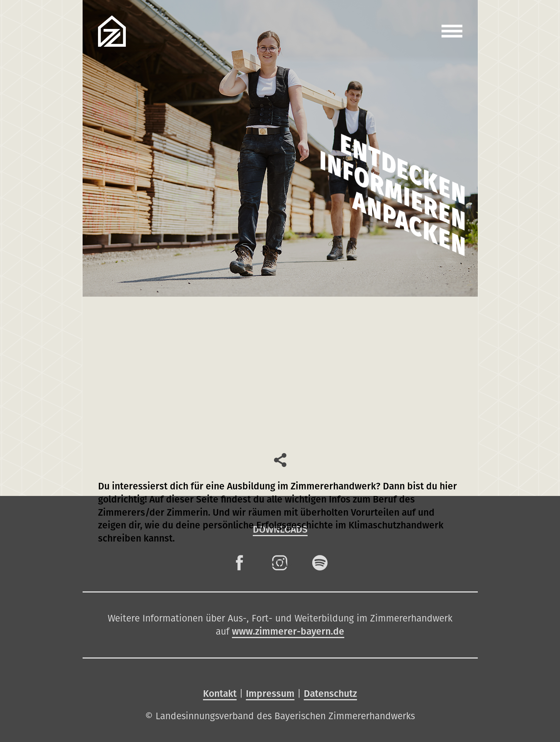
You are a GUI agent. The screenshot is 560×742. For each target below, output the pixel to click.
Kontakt (220, 694)
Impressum (270, 694)
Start (285, 564)
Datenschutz (330, 694)
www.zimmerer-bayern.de (288, 631)
